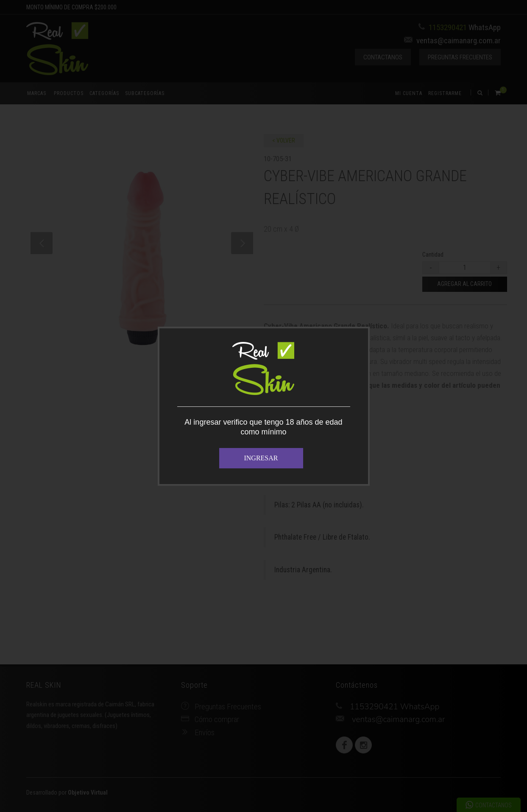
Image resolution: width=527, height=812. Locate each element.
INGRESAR (261, 458)
